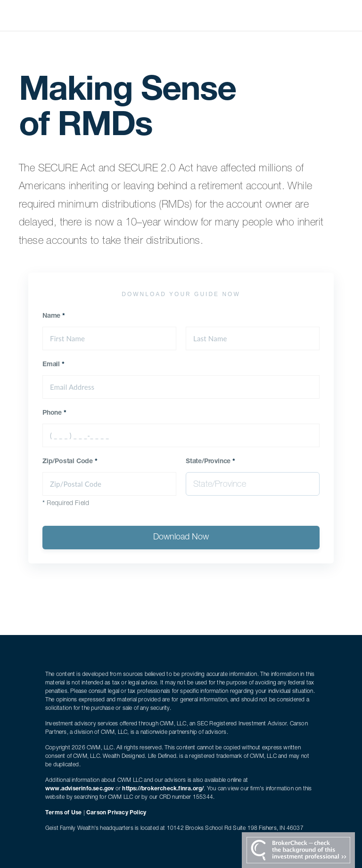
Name (54, 316)
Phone (54, 413)
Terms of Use (63, 813)
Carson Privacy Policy (116, 813)
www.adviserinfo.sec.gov (80, 789)
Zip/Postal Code (70, 462)
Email (53, 365)
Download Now (181, 538)
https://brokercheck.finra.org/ (163, 789)
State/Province (210, 462)
